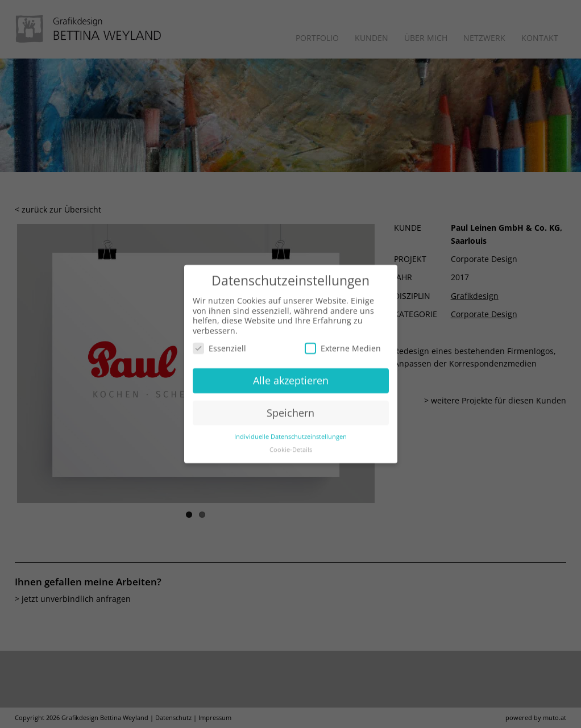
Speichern (290, 407)
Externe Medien (343, 344)
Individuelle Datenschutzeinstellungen (290, 431)
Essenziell (219, 344)
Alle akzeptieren (291, 375)
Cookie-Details (291, 444)
